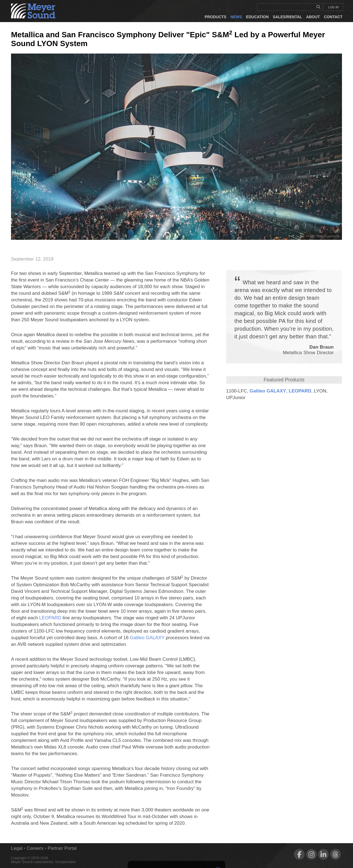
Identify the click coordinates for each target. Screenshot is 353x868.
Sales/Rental (287, 17)
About (313, 17)
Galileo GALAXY (268, 391)
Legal (17, 848)
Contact (333, 17)
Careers (35, 848)
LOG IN (333, 7)
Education (257, 17)
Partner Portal (62, 848)
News (236, 17)
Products (216, 17)
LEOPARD (300, 391)
